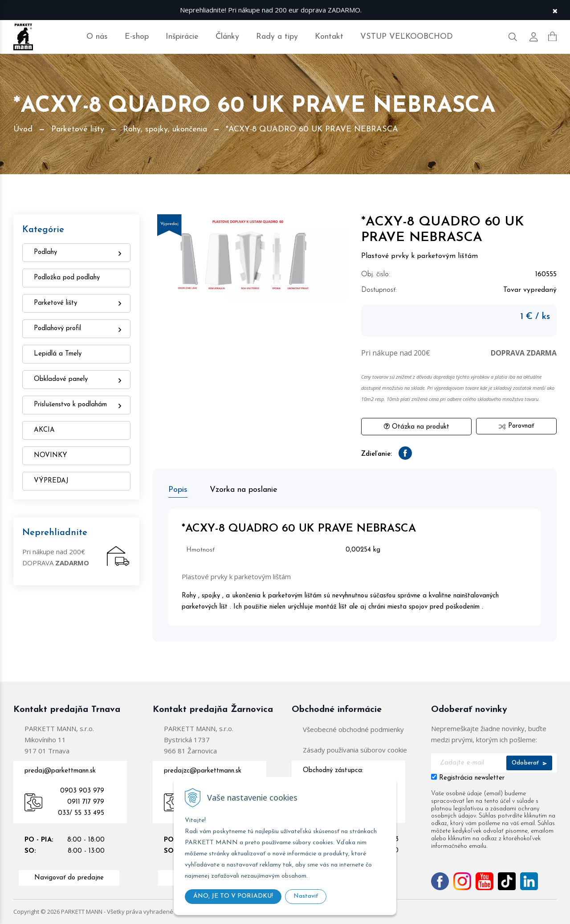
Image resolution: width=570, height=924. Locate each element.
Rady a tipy (277, 37)
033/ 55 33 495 (81, 813)
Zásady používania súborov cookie (355, 750)
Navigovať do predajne (69, 878)
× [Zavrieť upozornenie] (555, 10)
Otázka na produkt (417, 427)
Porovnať (516, 426)
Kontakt (329, 37)
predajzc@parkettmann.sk (203, 771)
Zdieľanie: (377, 454)
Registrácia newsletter (472, 778)
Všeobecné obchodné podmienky (353, 729)
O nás (97, 37)
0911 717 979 (86, 802)
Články (227, 37)
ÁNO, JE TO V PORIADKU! (233, 896)
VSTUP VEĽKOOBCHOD (407, 37)
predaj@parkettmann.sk (60, 771)
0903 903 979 (82, 791)
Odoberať (529, 763)
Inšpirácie (182, 37)
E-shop (137, 37)
